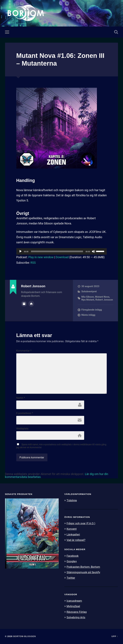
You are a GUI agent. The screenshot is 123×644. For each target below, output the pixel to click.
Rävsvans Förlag (77, 612)
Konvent (72, 529)
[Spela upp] (20, 251)
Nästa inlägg (88, 315)
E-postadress (25, 413)
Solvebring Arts (76, 617)
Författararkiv (24, 304)
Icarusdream (74, 601)
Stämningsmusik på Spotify (83, 572)
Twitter (71, 578)
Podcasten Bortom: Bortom (83, 567)
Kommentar (24, 351)
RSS (33, 263)
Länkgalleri (73, 534)
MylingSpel (73, 606)
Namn (21, 398)
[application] (62, 251)
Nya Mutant (88, 300)
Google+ (72, 561)
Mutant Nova (102, 297)
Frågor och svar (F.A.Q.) (81, 523)
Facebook (73, 556)
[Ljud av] (93, 251)
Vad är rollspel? (76, 540)
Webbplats (22, 429)
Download (62, 257)
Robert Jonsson (104, 300)
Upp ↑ (115, 636)
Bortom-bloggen (25, 636)
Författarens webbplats (31, 304)
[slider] (57, 251)
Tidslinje (72, 500)
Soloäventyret (89, 291)
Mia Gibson (88, 297)
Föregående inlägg (92, 310)
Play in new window (41, 257)
